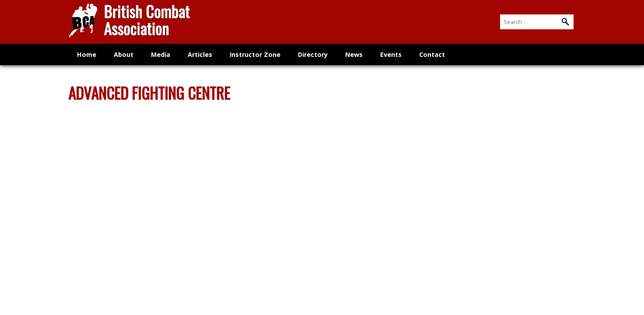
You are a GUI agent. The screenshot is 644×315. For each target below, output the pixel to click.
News (354, 54)
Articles (200, 54)
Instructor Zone (255, 54)
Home (87, 54)
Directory (313, 54)
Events (391, 54)
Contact (432, 54)
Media (161, 54)
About (124, 54)
